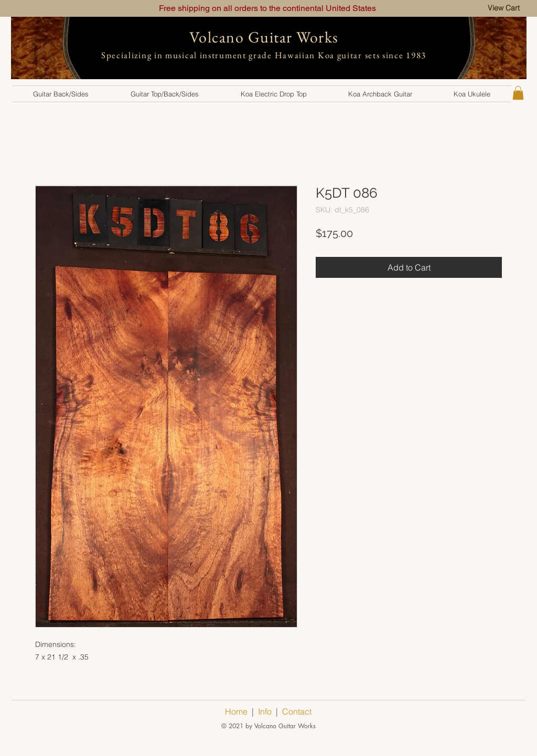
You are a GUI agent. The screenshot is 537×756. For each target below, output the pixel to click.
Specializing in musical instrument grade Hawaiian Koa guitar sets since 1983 (264, 55)
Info (265, 711)
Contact (297, 711)
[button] (61, 94)
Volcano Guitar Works (264, 37)
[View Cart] (503, 8)
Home (236, 711)
